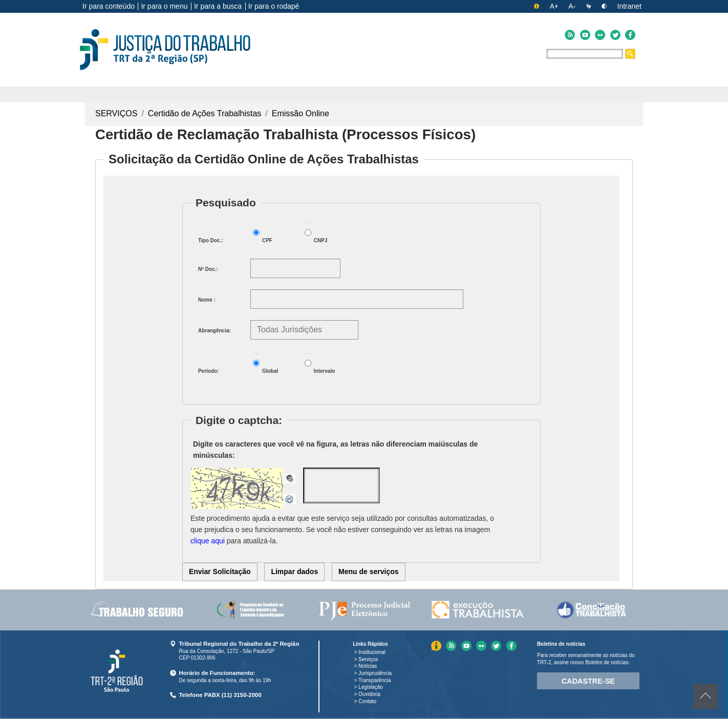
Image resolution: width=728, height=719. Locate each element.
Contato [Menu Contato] (367, 701)
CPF (263, 233)
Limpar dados (294, 572)
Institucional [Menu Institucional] (372, 652)
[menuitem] (137, 610)
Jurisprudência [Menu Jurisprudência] (375, 673)
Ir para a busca (218, 6)
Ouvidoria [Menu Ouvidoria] (369, 694)
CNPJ (316, 233)
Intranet (629, 6)
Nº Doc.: (208, 269)
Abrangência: (215, 331)
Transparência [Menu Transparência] (375, 680)
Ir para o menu (164, 6)
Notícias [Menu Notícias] (368, 666)
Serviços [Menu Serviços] (368, 659)
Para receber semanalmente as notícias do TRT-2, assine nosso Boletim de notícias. (586, 659)
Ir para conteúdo (109, 6)
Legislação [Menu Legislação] (371, 687)
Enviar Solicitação (220, 572)
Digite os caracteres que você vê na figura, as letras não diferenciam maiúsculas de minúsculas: (335, 450)
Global (265, 364)
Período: (209, 371)
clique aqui (208, 541)
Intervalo (320, 364)
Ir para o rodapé (274, 6)
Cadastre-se (588, 681)
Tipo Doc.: (211, 240)
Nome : (207, 300)
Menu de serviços (369, 572)
